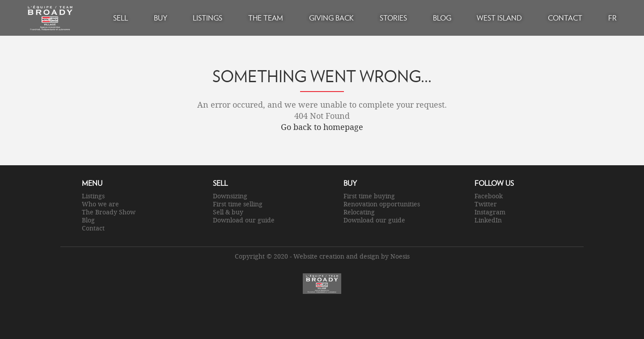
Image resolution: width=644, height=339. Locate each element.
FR (612, 18)
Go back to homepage (322, 127)
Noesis (400, 256)
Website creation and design (336, 256)
